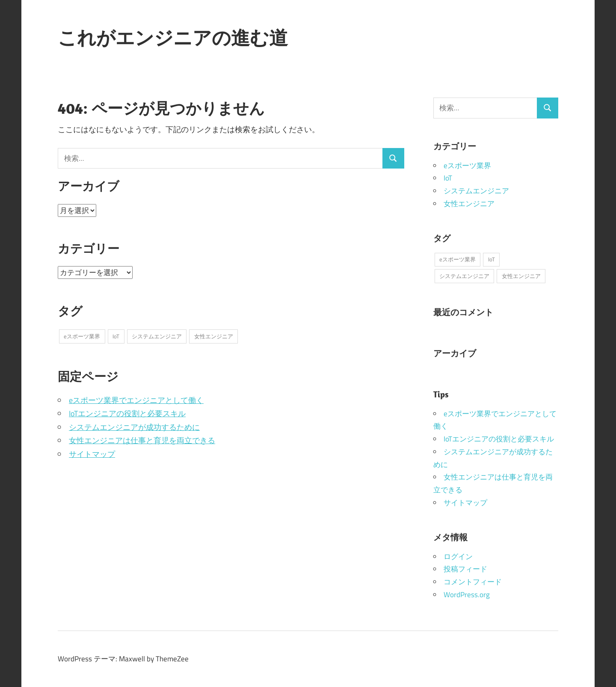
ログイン (458, 557)
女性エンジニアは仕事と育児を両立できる (142, 440)
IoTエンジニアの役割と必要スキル (127, 413)
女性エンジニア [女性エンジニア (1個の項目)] (214, 336)
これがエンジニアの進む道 (173, 38)
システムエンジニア (476, 191)
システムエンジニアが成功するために (134, 427)
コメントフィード (473, 582)
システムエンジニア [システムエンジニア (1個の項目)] (157, 336)
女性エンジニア (469, 204)
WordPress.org (467, 595)
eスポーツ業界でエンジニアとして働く (136, 400)
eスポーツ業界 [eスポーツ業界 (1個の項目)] (82, 336)
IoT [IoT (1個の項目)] (116, 336)
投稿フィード (465, 569)
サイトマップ (92, 454)
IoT (448, 178)
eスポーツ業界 (467, 166)
